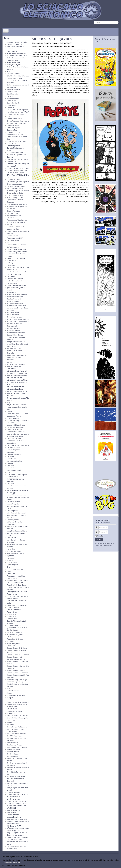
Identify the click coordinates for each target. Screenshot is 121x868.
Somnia (10, 693)
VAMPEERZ (11, 808)
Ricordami (101, 536)
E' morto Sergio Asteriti (15, 195)
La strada (10, 457)
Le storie (10, 463)
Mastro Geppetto (13, 504)
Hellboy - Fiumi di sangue (16, 258)
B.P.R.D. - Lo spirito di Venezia (18, 76)
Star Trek (10, 700)
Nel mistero (11, 549)
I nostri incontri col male (15, 279)
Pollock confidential (14, 610)
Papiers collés (12, 594)
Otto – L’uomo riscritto (15, 569)
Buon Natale (11, 105)
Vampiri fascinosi (13, 815)
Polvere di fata (12, 612)
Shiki (9, 689)
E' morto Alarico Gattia (15, 193)
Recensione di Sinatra (15, 639)
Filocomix (10, 218)
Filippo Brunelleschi (14, 216)
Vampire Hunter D (13, 810)
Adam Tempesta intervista (16, 53)
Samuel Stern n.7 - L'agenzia (17, 673)
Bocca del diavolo (13, 103)
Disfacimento (12, 161)
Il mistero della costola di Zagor (18, 319)
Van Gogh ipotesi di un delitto (17, 819)
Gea (8, 243)
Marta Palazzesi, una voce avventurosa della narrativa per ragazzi (18, 497)
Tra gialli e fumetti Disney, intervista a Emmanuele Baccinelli (16, 779)
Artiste (9, 71)
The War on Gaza (13, 749)
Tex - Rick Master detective (17, 734)
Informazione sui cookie (12, 862)
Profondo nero (12, 619)
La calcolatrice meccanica (16, 432)
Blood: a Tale (12, 101)
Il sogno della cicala (14, 348)
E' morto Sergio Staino (15, 198)
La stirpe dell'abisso (14, 454)
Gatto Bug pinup (13, 240)
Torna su (115, 866)
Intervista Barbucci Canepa (17, 394)
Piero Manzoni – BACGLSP (17, 605)
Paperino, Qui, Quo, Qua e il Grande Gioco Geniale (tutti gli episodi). (18, 587)
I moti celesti (11, 276)
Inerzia (9, 362)
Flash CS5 (11, 225)
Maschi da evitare (13, 502)
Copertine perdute (13, 146)
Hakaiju (10, 256)
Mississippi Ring (13, 520)
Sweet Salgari (12, 720)
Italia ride (10, 396)
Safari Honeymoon (14, 644)
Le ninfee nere (12, 459)
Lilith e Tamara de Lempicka (17, 475)
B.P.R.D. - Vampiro (14, 74)
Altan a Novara (12, 60)
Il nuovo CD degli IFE (15, 324)
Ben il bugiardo (12, 94)
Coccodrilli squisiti (13, 128)
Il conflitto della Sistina (15, 303)
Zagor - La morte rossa (15, 835)
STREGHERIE (12, 709)
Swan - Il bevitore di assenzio (17, 716)
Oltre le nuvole (12, 562)
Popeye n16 (11, 617)
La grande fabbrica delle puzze (18, 445)
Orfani (9, 567)
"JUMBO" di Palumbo (15, 44)
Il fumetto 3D (12, 310)
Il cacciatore (11, 292)
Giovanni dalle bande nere (16, 249)
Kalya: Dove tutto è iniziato (17, 405)
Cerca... (94, 21)
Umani (9, 790)
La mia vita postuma (14, 450)
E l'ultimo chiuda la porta (16, 186)
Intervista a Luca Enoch (15, 389)
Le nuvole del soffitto (14, 461)
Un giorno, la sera (13, 799)
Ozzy (9, 571)
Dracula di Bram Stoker (15, 173)
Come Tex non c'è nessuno (17, 141)
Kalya (9, 403)
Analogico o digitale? (14, 65)
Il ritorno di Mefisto (14, 330)
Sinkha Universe (13, 691)
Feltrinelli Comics (13, 213)
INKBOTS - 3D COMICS (16, 364)
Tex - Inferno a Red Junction (17, 727)
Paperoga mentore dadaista (17, 592)
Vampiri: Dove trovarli (15, 817)
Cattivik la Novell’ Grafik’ (16, 114)
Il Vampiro (11, 353)
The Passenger (12, 743)
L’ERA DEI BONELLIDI (15, 430)
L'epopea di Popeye (14, 416)
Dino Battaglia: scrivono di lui (17, 159)
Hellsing (10, 263)
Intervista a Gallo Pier (15, 378)
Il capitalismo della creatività (17, 294)
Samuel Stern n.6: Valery (16, 671)
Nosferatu (10, 560)
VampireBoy (11, 812)
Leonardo (10, 466)
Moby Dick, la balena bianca (17, 531)
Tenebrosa (11, 725)
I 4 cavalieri (11, 265)
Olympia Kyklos (13, 565)
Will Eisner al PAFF (14, 826)
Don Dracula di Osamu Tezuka (18, 168)
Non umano (11, 558)
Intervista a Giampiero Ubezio (18, 380)
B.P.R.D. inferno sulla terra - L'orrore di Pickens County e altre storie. (17, 80)
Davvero (10, 157)
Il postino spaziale (13, 328)
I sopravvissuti (12, 283)
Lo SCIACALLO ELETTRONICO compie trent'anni (16, 479)
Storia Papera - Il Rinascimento (18, 702)
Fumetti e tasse (12, 236)
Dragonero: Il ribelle (14, 180)
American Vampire (14, 62)
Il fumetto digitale (13, 312)
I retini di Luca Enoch (14, 281)
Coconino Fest (12, 130)
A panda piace (12, 51)
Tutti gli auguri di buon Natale (17, 788)
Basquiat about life (14, 89)
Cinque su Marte (13, 125)
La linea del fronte (13, 448)
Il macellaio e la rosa (14, 317)
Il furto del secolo (13, 315)
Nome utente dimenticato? (104, 543)
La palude (10, 452)
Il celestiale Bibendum (15, 297)
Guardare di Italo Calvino (16, 254)
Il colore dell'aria (13, 301)
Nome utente (98, 526)
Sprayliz (10, 698)
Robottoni (10, 641)
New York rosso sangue (15, 553)
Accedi (99, 539)
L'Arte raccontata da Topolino (17, 414)
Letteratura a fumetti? (15, 470)
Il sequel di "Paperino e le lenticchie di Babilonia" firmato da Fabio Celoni (18, 344)
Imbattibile (11, 360)
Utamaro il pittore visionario (17, 42)
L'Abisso (10, 412)
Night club (11, 556)
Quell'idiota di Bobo (14, 626)
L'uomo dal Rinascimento (16, 425)
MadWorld (11, 484)
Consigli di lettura (13, 143)
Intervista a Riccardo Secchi (17, 391)
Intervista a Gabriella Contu (17, 375)
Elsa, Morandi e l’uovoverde (17, 204)
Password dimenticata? (103, 546)
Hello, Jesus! (12, 261)
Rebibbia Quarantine (14, 632)
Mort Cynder (11, 538)
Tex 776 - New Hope (14, 736)
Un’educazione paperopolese (17, 801)
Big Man (10, 96)
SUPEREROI (12, 713)
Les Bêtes (11, 468)
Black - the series (13, 98)
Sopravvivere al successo (16, 695)
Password (98, 531)
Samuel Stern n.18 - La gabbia (18, 655)
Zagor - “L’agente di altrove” (17, 833)
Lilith (9, 472)
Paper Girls (11, 574)
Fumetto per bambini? (15, 238)
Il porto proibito (12, 326)
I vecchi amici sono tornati (16, 285)
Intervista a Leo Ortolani (16, 387)
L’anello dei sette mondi (15, 427)
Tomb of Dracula (13, 752)
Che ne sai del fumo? (15, 119)
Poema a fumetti (13, 608)
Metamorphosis (12, 511)
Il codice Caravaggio (14, 299)
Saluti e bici (11, 646)
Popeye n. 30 (12, 614)
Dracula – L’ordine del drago (17, 171)
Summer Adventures (14, 711)
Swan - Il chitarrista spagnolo (17, 718)
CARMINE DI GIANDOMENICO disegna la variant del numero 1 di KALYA (18, 110)
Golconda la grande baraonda (18, 252)
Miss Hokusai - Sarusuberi (16, 513)
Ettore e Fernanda (13, 211)
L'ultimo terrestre (13, 418)
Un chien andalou (13, 792)
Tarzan (9, 722)
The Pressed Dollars (14, 745)
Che (8, 116)
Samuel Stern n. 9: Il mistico (17, 648)
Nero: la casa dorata (14, 551)
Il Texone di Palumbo (14, 351)
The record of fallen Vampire (17, 747)
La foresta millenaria (14, 439)
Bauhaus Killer (12, 92)
